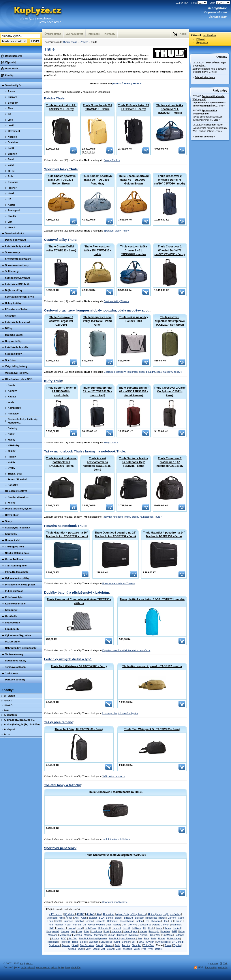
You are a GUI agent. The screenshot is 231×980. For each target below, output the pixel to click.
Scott (117, 942)
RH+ (147, 938)
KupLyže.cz (26, 963)
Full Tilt (77, 925)
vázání (31, 967)
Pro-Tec (73, 938)
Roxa (75, 942)
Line (80, 931)
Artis (61, 918)
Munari (111, 935)
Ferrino (178, 921)
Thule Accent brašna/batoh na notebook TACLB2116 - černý (97, 464)
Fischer (59, 925)
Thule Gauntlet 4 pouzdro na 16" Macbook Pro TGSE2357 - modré (67, 535)
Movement (100, 935)
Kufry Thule (53, 381)
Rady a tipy (220, 91)
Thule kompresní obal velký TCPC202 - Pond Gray (98, 321)
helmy (54, 967)
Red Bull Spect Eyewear (122, 938)
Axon (84, 918)
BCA (101, 918)
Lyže (23, 967)
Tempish (137, 945)
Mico (182, 931)
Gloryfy (132, 925)
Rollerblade (174, 938)
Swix (117, 945)
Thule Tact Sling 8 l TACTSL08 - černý (79, 729)
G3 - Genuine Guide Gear (97, 925)
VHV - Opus (92, 949)
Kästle (159, 928)
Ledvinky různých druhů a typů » (120, 713)
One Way (155, 935)
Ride (154, 938)
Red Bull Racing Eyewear (93, 938)
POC (64, 938)
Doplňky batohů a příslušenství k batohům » (126, 650)
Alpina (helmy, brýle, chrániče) (164, 914)
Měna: (199, 3)
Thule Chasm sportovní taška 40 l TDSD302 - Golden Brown (134, 180)
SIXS (141, 942)
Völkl (118, 949)
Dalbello (78, 921)
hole (67, 967)
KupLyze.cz (32, 16)
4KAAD (91, 914)
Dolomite (112, 921)
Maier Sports (131, 931)
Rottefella (65, 942)
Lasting (65, 931)
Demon (89, 921)
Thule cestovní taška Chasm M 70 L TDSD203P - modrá (170, 109)
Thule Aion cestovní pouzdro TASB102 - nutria (152, 666)
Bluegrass (152, 918)
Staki (75, 945)
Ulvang (72, 949)
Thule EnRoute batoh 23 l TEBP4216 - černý (134, 107)
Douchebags (126, 921)
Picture (55, 938)
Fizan (68, 925)
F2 (171, 921)
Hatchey (61, 928)
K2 (145, 928)
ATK (77, 918)
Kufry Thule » (111, 443)
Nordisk (144, 935)
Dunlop (139, 921)
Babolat (93, 918)
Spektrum (54, 945)
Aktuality (222, 57)
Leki (73, 931)
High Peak (90, 928)
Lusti (107, 931)
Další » (159, 949)
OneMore (168, 935)
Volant (110, 949)
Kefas (168, 928)
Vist (103, 949)
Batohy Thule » (112, 160)
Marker (143, 931)
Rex (140, 938)
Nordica (134, 935)
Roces (162, 938)
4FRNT (81, 914)
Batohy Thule (54, 98)
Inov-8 (126, 928)
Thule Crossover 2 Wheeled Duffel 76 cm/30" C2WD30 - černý (170, 250)
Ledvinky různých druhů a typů (68, 659)
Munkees (122, 935)
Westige (128, 949)
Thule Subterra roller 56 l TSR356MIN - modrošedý (61, 391)
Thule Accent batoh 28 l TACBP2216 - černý (61, 107)
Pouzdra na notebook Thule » (119, 583)
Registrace (202, 42)
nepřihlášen (209, 35)
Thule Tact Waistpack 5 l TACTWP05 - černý (79, 666)
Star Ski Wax (87, 945)
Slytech (150, 942)
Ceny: (220, 3)
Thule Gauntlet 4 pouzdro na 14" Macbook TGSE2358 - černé (164, 535)
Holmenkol (104, 928)
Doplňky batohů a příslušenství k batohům (76, 593)
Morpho (78, 935)
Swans (109, 945)
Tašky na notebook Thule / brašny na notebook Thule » (132, 517)
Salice (83, 942)
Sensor (126, 942)
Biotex (109, 918)
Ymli (151, 949)
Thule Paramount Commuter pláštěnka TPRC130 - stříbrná (79, 601)
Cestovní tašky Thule (60, 240)
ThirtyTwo (149, 945)
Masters (166, 931)
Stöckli (100, 945)
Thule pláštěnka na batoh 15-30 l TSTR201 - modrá (152, 599)
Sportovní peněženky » (115, 902)
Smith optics (163, 942)
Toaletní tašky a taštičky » (116, 839)
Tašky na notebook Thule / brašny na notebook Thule (85, 451)
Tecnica (126, 945)
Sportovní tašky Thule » (117, 231)
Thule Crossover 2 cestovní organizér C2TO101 (61, 321)
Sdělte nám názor (213, 125)
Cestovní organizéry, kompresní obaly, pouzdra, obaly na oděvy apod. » (143, 372)
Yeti (144, 949)
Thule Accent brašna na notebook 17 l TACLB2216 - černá (61, 462)
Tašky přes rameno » (114, 776)
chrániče (76, 967)
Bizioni (118, 918)
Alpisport (52, 918)
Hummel (116, 928)
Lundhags (97, 931)
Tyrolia (177, 945)
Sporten (66, 945)
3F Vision (69, 914)
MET (175, 931)
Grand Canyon (161, 925)
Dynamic (156, 921)
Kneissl (177, 928)
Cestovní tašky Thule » (116, 301)
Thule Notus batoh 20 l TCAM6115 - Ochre (98, 107)
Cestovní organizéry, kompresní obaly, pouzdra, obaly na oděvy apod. (97, 310)
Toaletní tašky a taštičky (62, 785)
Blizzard (128, 918)
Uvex (81, 949)
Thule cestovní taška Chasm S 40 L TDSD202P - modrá (134, 250)
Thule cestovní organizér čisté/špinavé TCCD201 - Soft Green (170, 321)
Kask (151, 928)
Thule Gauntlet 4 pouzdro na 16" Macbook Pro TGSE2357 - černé (115, 535)
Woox (137, 949)
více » (215, 72)
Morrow (88, 935)
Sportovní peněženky (60, 848)
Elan (165, 921)
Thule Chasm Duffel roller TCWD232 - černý (61, 248)
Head (80, 928)
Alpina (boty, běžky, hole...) (131, 914)
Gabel (116, 925)
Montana (53, 935)
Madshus (116, 931)
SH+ (134, 942)
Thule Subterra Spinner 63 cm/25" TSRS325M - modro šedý (97, 391)
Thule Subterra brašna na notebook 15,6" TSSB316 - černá (134, 462)
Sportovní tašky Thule (61, 169)
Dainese (67, 921)
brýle (61, 967)
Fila (51, 925)
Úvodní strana (70, 42)
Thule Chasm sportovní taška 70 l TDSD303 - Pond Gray (97, 180)
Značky (84, 42)
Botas (162, 918)
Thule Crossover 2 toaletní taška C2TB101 (116, 792)
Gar (124, 925)
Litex (87, 931)
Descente (100, 921)
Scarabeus (106, 942)
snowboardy (43, 967)
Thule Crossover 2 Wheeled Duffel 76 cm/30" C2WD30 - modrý (170, 180)
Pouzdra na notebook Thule (65, 526)
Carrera (172, 918)
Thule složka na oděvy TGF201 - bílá (134, 319)
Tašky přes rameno (59, 722)
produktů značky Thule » (127, 84)
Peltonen (180, 935)
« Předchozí (56, 914)
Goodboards (145, 925)
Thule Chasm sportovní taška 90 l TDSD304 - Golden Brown (61, 180)
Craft (58, 921)
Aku (99, 914)
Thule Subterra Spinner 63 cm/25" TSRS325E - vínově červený (133, 391)
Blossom (140, 918)
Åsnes (69, 918)
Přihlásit (201, 39)
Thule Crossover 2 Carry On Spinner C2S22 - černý (170, 391)
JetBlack (136, 928)
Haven (71, 928)
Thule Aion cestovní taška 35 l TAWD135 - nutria (97, 250)
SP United (177, 942)
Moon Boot (66, 935)
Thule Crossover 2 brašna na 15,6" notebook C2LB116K (170, 462)
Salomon (94, 942)
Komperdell (53, 931)
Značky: (8, 690)
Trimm (168, 945)
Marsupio (154, 931)
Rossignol (52, 942)
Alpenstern (109, 914)
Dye (147, 921)
